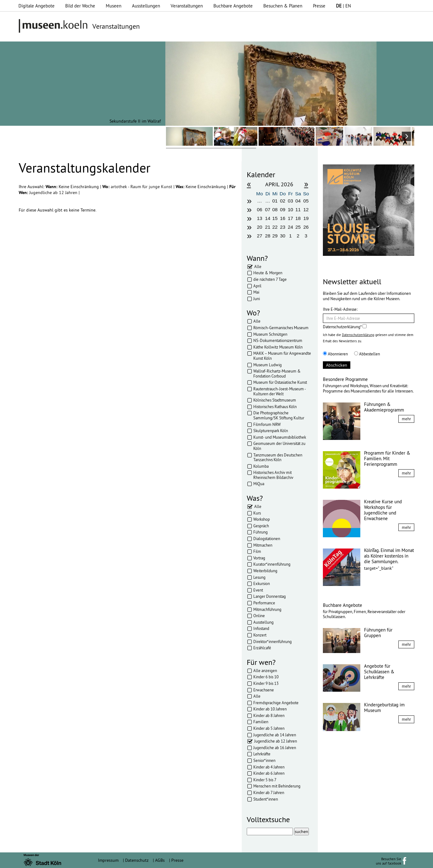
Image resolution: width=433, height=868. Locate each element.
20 (259, 227)
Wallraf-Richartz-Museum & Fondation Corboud (277, 373)
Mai (256, 292)
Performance (264, 603)
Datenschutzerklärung (358, 335)
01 (275, 201)
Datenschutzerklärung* (345, 327)
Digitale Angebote (36, 6)
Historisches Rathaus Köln (275, 407)
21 (268, 227)
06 (259, 210)
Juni (257, 299)
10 (290, 210)
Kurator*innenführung (272, 564)
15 (275, 218)
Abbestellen (367, 354)
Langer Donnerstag (270, 596)
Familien (261, 722)
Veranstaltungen (187, 6)
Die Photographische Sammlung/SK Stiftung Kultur (279, 415)
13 (259, 218)
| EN (343, 6)
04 (298, 201)
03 (290, 201)
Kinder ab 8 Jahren (269, 715)
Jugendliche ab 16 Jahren (275, 748)
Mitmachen (263, 545)
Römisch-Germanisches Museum (281, 328)
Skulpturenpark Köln (271, 431)
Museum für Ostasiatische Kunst (280, 382)
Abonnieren (335, 354)
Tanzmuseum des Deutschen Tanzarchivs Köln (278, 457)
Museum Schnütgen (270, 334)
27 (259, 236)
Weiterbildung (265, 571)
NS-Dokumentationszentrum (278, 340)
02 (283, 201)
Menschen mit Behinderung (277, 786)
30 (283, 236)
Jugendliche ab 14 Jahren (275, 735)
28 (268, 236)
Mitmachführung (267, 609)
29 (275, 236)
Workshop (262, 519)
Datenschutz (137, 860)
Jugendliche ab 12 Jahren (54, 193)
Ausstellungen (146, 6)
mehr (406, 419)
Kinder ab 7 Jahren (269, 792)
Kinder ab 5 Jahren (269, 728)
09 (283, 210)
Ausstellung (263, 622)
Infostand (261, 628)
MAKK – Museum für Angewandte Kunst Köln (282, 356)
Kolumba (261, 466)
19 (306, 218)
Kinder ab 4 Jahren (269, 767)
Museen (114, 6)
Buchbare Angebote (233, 6)
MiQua (259, 484)
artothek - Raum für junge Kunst (142, 187)
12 (306, 210)
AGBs (160, 860)
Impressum (108, 860)
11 (298, 210)
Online (259, 616)
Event (258, 590)
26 (306, 227)
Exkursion (262, 583)
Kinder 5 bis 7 (265, 780)
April (257, 286)
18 (298, 218)
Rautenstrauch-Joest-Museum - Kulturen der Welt (280, 391)
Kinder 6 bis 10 (266, 677)
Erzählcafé (262, 648)
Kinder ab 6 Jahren (269, 773)
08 (275, 210)
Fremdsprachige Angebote (276, 703)
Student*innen (266, 799)
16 (283, 218)
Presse (319, 6)
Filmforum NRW (267, 424)
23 (283, 227)
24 (290, 227)
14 (268, 218)
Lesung (259, 577)
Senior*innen (264, 760)
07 (268, 210)
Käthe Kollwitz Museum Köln (278, 347)
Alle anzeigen (265, 671)
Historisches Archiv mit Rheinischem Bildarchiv (273, 475)
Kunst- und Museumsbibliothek (280, 437)
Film (257, 551)
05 (306, 201)
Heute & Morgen (268, 273)
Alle (258, 266)
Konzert (260, 635)
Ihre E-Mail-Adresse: (340, 309)
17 (290, 218)
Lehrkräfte (262, 754)
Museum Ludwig (268, 365)
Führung (260, 532)
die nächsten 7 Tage (270, 279)
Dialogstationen (267, 539)
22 (275, 227)
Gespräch (261, 526)
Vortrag (259, 558)
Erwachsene (264, 690)
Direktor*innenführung (272, 641)
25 (298, 227)
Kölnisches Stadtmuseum (275, 400)
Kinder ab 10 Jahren (270, 709)
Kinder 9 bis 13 (266, 683)
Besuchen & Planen (283, 6)
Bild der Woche (80, 6)
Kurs (257, 513)
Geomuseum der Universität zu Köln (279, 446)
